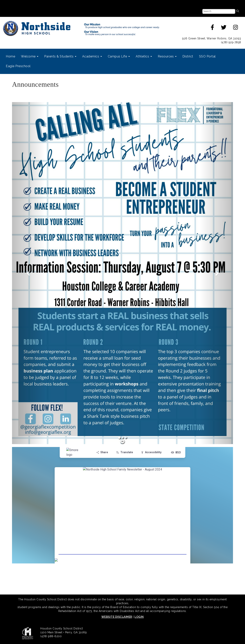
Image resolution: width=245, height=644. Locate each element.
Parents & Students (60, 56)
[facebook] (213, 28)
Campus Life (119, 56)
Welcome (30, 56)
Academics (92, 56)
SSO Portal (207, 56)
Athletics (144, 56)
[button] (29, 273)
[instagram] (236, 28)
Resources (167, 56)
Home (10, 56)
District (188, 56)
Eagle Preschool (18, 66)
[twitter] (224, 28)
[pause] (123, 442)
